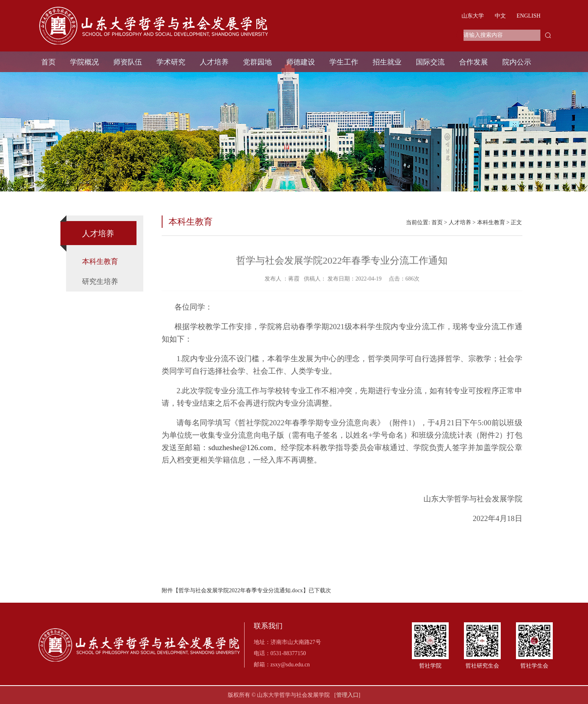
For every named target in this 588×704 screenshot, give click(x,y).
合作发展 (474, 62)
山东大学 (473, 16)
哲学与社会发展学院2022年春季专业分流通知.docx (241, 590)
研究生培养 (100, 282)
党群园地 (257, 62)
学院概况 (84, 62)
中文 (500, 16)
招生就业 (387, 62)
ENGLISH (529, 16)
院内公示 (517, 62)
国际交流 (430, 62)
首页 (48, 62)
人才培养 (214, 62)
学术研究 (171, 62)
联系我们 (268, 626)
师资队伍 (128, 62)
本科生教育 (100, 261)
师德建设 (301, 62)
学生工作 (344, 62)
